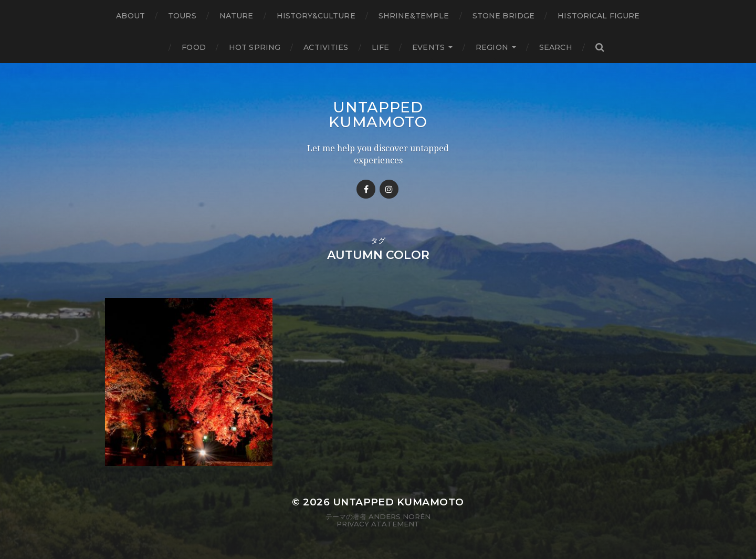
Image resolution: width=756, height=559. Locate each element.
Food (194, 47)
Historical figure (598, 16)
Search (556, 47)
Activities (326, 47)
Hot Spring (255, 47)
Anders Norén (400, 516)
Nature (237, 16)
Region (492, 47)
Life (381, 47)
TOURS (182, 16)
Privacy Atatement (378, 524)
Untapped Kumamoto (378, 115)
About (130, 16)
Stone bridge (504, 16)
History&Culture (316, 16)
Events (428, 47)
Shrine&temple (414, 16)
